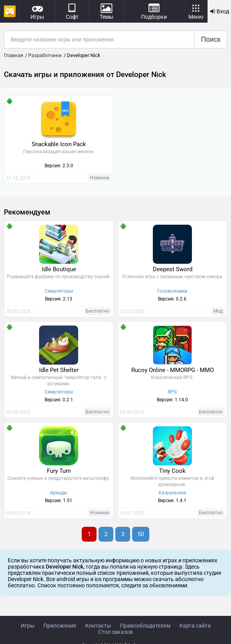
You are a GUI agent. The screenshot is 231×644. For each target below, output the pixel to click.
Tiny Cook (172, 471)
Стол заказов (115, 632)
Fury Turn (59, 471)
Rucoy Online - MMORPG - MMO (173, 370)
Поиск (211, 39)
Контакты (98, 626)
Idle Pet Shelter (59, 370)
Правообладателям (145, 626)
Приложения (60, 626)
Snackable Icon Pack (59, 144)
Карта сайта (195, 626)
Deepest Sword (173, 269)
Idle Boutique (59, 269)
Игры (28, 626)
